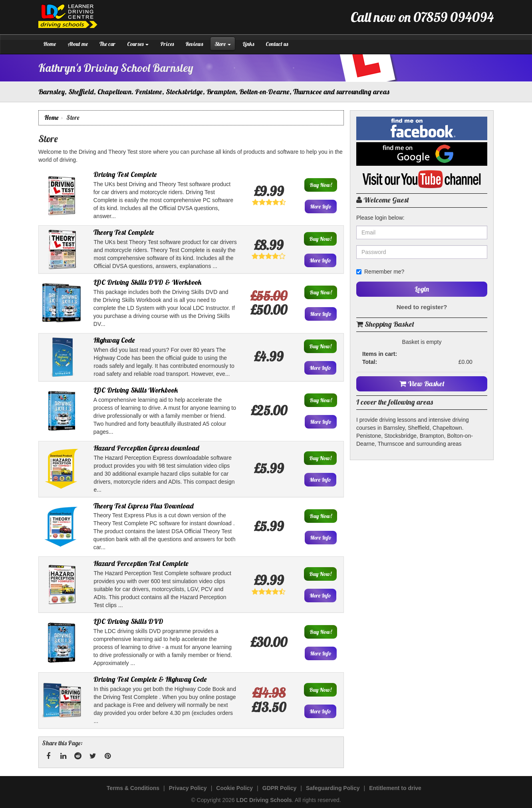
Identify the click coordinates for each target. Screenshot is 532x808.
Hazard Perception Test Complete (141, 563)
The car (107, 44)
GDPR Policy (280, 788)
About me (78, 44)
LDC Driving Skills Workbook (136, 390)
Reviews (194, 44)
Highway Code (114, 340)
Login (422, 289)
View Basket (422, 384)
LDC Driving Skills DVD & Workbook (148, 282)
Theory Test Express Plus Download (144, 506)
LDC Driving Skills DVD (128, 621)
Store (223, 44)
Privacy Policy (188, 788)
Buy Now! (321, 185)
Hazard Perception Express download (146, 448)
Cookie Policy (234, 788)
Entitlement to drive (395, 788)
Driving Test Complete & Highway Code (150, 679)
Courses (138, 44)
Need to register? (422, 307)
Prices (167, 44)
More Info (321, 206)
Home (50, 44)
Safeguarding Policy (333, 788)
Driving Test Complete (125, 174)
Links (248, 44)
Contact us (277, 44)
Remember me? (380, 272)
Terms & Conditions (133, 788)
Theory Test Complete (124, 232)
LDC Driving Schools (264, 800)
